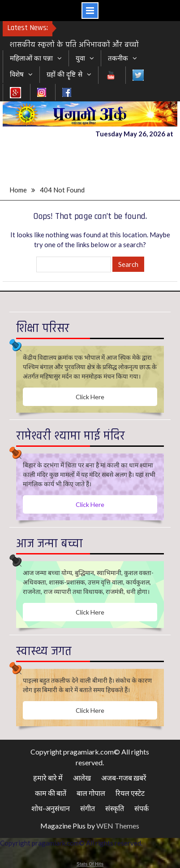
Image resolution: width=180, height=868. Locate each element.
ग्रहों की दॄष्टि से (64, 74)
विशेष (17, 74)
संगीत (88, 808)
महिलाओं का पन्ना (31, 58)
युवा (80, 58)
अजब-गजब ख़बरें (124, 778)
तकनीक (118, 58)
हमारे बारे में (48, 778)
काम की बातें (51, 793)
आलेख (82, 778)
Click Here (90, 397)
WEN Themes (118, 826)
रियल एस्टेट (130, 793)
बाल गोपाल (91, 793)
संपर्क (141, 808)
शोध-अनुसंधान (51, 808)
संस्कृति (115, 808)
